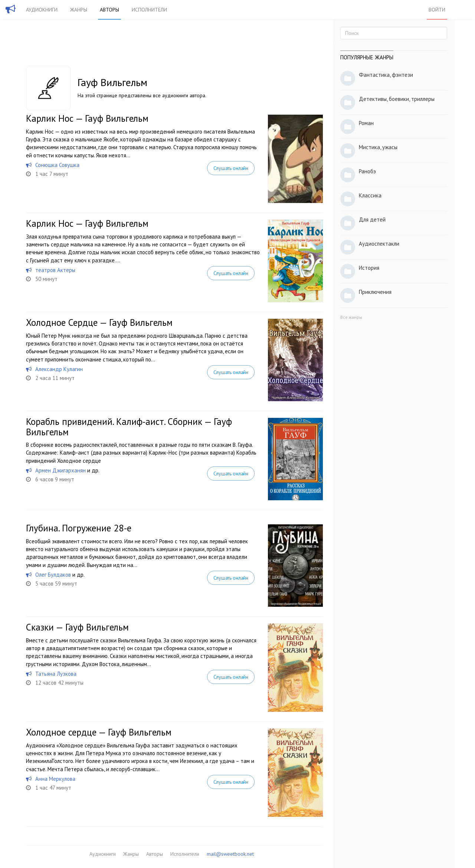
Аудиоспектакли (379, 244)
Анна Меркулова (55, 779)
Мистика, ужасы (378, 147)
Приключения (375, 292)
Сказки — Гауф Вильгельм (77, 627)
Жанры (79, 10)
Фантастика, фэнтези (386, 75)
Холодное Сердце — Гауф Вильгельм (99, 322)
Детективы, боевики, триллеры (397, 99)
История (369, 268)
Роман (366, 123)
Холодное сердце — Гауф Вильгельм (99, 732)
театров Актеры (55, 270)
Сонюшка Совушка (57, 165)
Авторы (109, 10)
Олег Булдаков (53, 575)
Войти (437, 10)
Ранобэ (367, 171)
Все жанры (351, 317)
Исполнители (149, 10)
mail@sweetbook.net (230, 854)
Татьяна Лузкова (56, 674)
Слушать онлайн (231, 168)
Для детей (372, 220)
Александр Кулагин (59, 369)
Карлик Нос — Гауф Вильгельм (87, 118)
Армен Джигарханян (60, 470)
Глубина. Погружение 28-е (79, 528)
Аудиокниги (42, 10)
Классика (370, 195)
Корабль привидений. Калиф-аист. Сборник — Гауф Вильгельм (129, 427)
